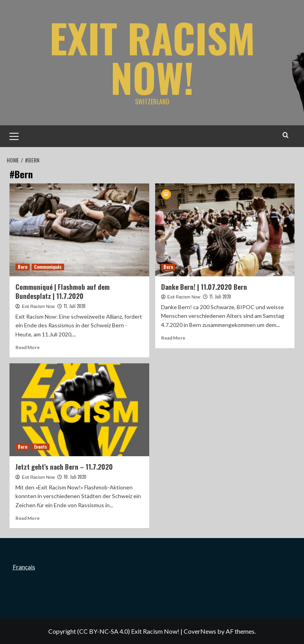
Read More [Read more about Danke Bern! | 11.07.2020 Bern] (173, 338)
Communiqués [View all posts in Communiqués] (48, 267)
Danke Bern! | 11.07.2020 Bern (204, 287)
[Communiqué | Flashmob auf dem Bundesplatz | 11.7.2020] (79, 230)
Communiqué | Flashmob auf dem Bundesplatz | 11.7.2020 (63, 292)
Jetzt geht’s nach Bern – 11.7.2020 (64, 467)
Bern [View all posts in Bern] (23, 267)
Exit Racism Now (38, 306)
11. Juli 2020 (75, 306)
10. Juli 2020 (75, 477)
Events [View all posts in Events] (41, 447)
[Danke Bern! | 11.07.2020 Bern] (225, 230)
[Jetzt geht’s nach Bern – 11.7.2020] (79, 410)
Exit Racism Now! (152, 57)
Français (24, 567)
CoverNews (200, 631)
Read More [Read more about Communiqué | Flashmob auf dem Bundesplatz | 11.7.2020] (28, 347)
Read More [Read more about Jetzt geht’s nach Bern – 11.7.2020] (28, 518)
